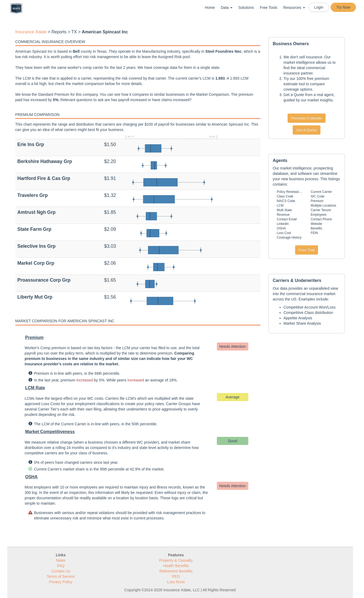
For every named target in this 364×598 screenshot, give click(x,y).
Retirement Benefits (176, 571)
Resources (294, 8)
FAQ (61, 566)
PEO (176, 576)
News (61, 560)
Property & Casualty (176, 560)
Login (319, 7)
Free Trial (307, 250)
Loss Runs (176, 582)
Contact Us (61, 571)
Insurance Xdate (31, 32)
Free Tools (269, 8)
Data (227, 8)
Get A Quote (306, 130)
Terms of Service (61, 576)
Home (210, 8)
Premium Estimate (306, 118)
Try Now (343, 7)
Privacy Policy (61, 582)
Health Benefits (176, 566)
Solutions (246, 8)
